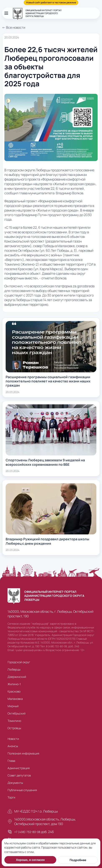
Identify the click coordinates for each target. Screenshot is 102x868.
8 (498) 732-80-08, (57, 646)
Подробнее (78, 860)
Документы (15, 783)
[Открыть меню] (6, 13)
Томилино (14, 721)
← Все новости (14, 27)
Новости (13, 739)
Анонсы (13, 746)
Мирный (13, 706)
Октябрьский (17, 713)
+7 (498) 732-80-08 (27, 832)
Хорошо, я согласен (30, 860)
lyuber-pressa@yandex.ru (30, 650)
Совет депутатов (19, 775)
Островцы (14, 728)
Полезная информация (23, 753)
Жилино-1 (14, 684)
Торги (11, 797)
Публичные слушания (22, 790)
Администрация (19, 768)
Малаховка (15, 699)
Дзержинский (17, 677)
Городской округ (19, 662)
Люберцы (14, 669)
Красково (14, 691)
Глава (11, 761)
